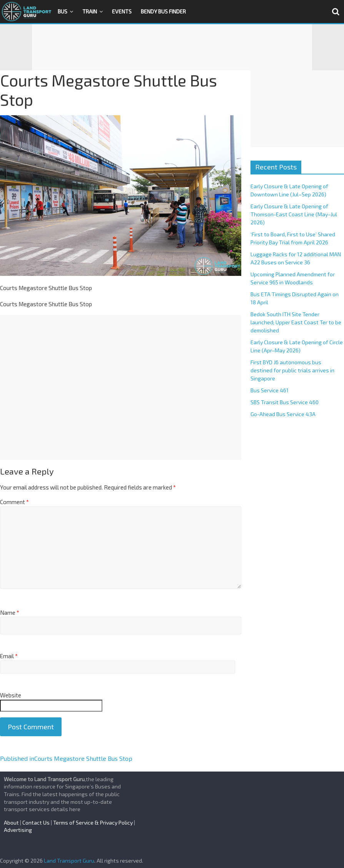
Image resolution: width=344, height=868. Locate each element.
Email (9, 656)
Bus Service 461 (270, 390)
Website (11, 695)
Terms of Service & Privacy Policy (93, 822)
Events (122, 11)
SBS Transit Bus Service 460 (285, 402)
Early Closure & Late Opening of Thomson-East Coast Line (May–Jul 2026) (294, 214)
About (11, 822)
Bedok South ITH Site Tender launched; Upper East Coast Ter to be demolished (296, 322)
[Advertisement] (172, 47)
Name (10, 612)
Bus (63, 11)
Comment (14, 502)
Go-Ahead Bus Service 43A (283, 414)
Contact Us (36, 822)
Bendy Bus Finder (163, 11)
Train (90, 11)
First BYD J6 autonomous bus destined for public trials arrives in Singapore (292, 370)
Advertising (18, 830)
